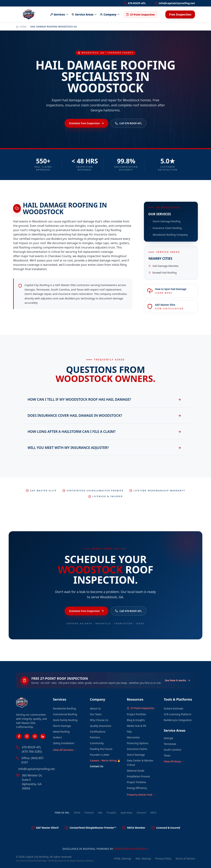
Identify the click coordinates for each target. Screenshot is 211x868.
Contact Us (97, 766)
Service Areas (84, 14)
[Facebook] (19, 736)
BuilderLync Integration (178, 720)
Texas (167, 755)
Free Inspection (180, 14)
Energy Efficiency (137, 788)
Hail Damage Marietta (163, 266)
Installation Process (138, 776)
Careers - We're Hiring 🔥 (105, 760)
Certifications (98, 732)
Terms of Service (185, 859)
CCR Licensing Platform (177, 714)
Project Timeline (136, 782)
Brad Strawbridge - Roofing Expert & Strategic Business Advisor (61, 861)
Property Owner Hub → (141, 795)
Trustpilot (111, 813)
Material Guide (136, 771)
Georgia (168, 738)
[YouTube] (35, 736)
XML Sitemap (143, 859)
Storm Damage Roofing (164, 221)
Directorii (141, 813)
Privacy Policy (163, 859)
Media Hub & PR (136, 726)
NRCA (153, 813)
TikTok (77, 813)
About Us (95, 708)
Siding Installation (64, 743)
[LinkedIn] (43, 736)
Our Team (96, 714)
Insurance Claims (137, 749)
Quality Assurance (101, 726)
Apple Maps (126, 813)
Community (97, 743)
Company (110, 14)
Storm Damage (62, 726)
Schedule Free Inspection (86, 123)
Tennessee (170, 744)
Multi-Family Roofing (65, 720)
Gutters (57, 737)
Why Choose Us (99, 720)
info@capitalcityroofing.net (175, 3)
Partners (95, 737)
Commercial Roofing (65, 714)
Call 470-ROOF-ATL (128, 123)
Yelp (100, 813)
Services (59, 14)
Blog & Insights (136, 720)
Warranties (133, 737)
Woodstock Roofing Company (168, 235)
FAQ (129, 732)
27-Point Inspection (140, 15)
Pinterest (89, 813)
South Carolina (172, 750)
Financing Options (138, 743)
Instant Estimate (173, 708)
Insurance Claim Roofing (165, 228)
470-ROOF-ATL (135, 3)
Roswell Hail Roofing (162, 273)
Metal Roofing (61, 732)
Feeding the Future (101, 749)
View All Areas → (174, 761)
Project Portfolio (136, 714)
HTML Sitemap (123, 859)
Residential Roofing (64, 708)
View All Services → (65, 750)
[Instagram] (27, 736)
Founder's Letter (100, 755)
